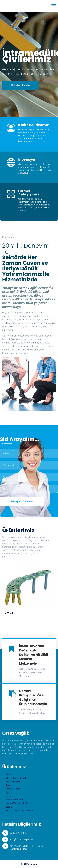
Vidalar (9, 807)
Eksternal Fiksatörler (16, 800)
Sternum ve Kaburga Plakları (19, 811)
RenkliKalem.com (29, 864)
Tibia (8, 785)
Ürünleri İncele (20, 85)
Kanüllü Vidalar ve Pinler (17, 803)
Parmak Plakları (13, 789)
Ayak (8, 792)
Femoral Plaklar (13, 781)
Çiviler (9, 796)
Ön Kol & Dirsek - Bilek (16, 778)
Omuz (9, 613)
